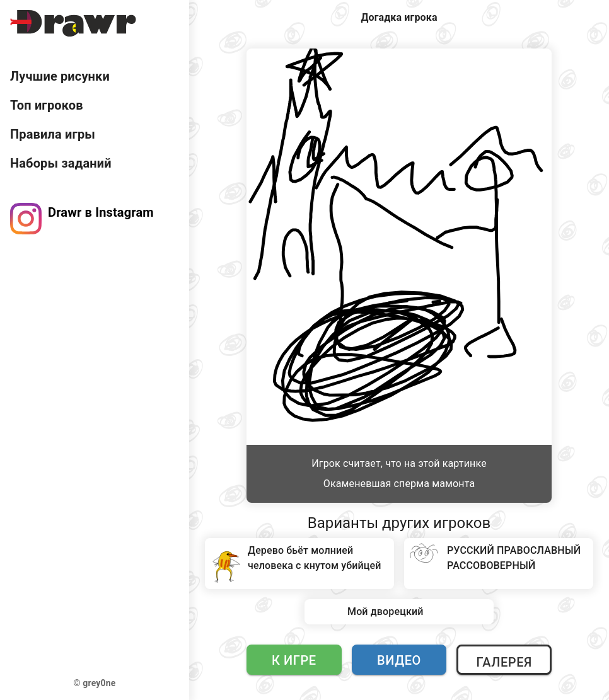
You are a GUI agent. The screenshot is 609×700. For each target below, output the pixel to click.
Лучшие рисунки (60, 76)
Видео (399, 660)
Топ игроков (47, 105)
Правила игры (53, 134)
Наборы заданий (61, 163)
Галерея (504, 662)
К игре (294, 660)
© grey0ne (95, 683)
